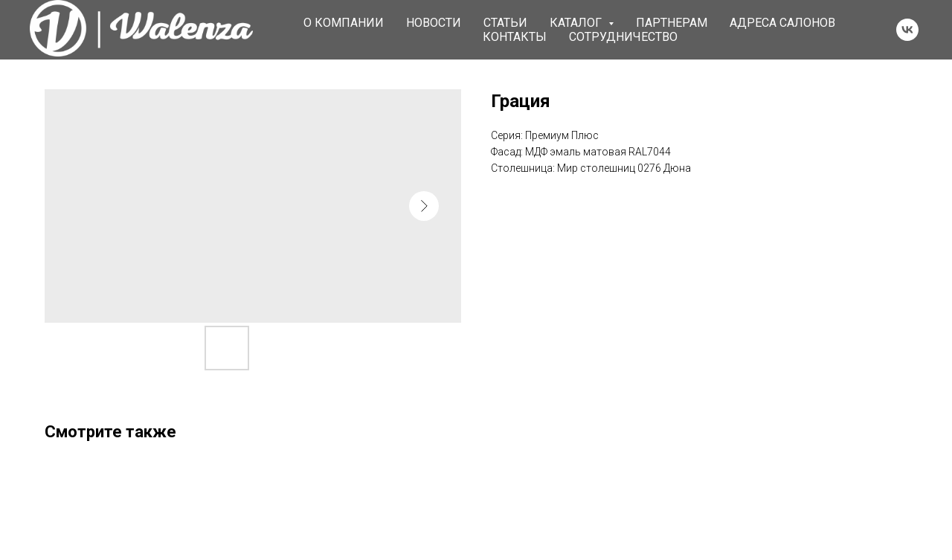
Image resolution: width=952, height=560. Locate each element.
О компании (344, 23)
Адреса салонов (782, 23)
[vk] (907, 30)
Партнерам (672, 23)
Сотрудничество (623, 37)
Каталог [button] (577, 23)
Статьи (505, 23)
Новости (434, 23)
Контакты (515, 37)
